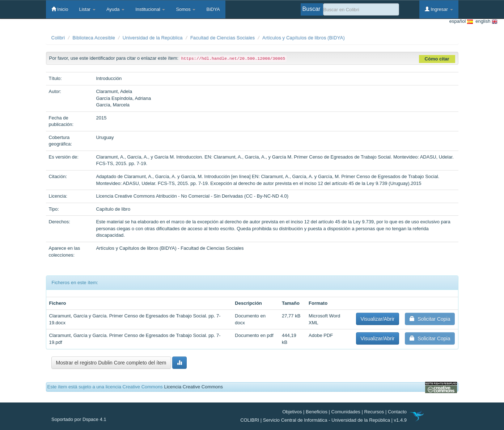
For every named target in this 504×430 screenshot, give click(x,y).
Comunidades (346, 412)
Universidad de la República (153, 38)
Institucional (150, 9)
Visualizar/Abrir (378, 319)
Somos (186, 9)
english (485, 22)
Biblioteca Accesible (94, 38)
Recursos (374, 412)
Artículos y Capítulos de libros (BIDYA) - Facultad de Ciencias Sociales (170, 248)
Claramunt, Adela (114, 91)
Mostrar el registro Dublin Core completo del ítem (111, 363)
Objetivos (292, 412)
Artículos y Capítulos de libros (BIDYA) (304, 38)
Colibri (58, 38)
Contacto (397, 412)
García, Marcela (113, 105)
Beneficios (317, 412)
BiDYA (213, 9)
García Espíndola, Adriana (123, 98)
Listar (87, 9)
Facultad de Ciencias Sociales (223, 38)
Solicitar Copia (430, 319)
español (461, 22)
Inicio (60, 9)
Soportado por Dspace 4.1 (79, 419)
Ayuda (115, 9)
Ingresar (439, 9)
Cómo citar (437, 59)
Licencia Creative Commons (193, 387)
